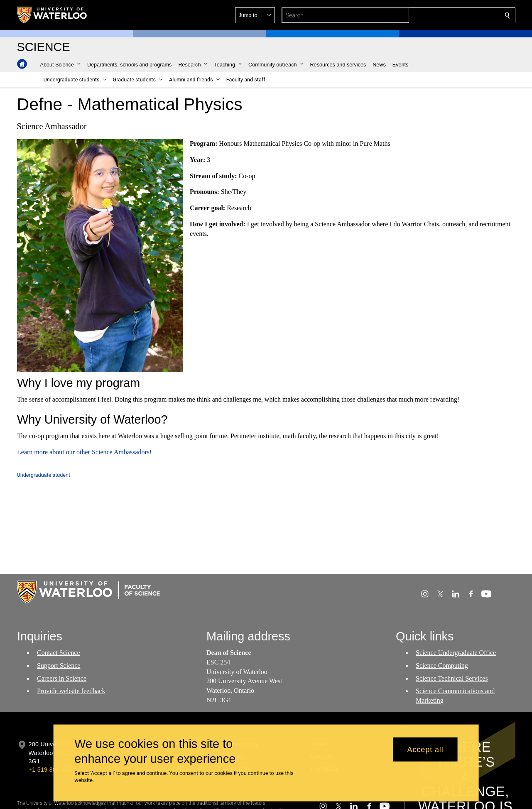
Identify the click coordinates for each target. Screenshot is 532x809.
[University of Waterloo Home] (52, 15)
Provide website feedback (71, 691)
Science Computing (442, 666)
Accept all (425, 749)
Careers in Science (62, 678)
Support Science (59, 666)
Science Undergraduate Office (456, 653)
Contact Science (59, 653)
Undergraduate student (44, 475)
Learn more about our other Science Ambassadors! (84, 452)
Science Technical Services (452, 678)
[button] (447, 15)
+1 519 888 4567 (52, 770)
